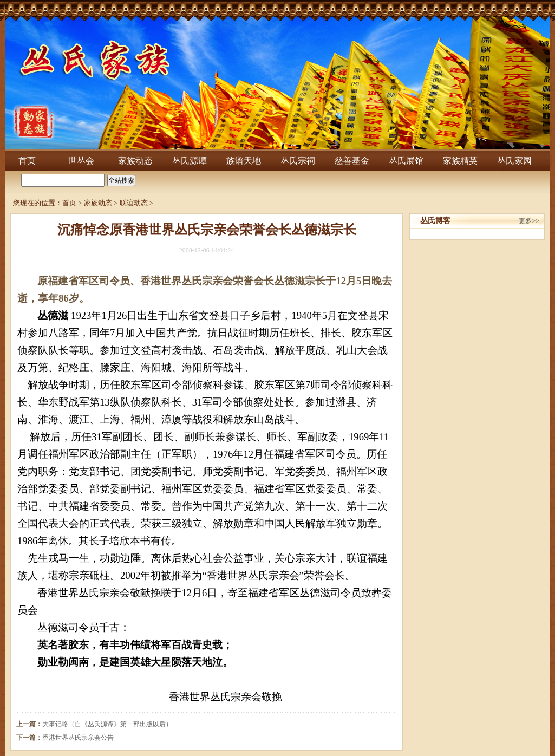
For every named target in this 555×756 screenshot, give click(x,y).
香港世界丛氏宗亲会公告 (78, 738)
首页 (27, 161)
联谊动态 (134, 203)
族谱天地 (244, 161)
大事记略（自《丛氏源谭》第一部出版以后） (107, 724)
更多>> (529, 221)
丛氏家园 (514, 161)
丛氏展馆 (406, 161)
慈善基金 (352, 161)
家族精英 (460, 161)
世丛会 (81, 161)
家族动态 (135, 161)
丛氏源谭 (190, 161)
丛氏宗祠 (298, 161)
